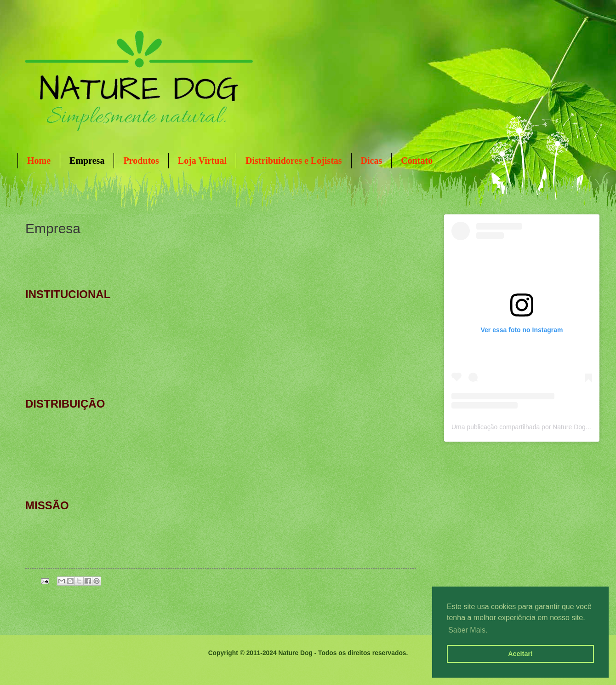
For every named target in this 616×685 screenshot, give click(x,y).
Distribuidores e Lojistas (294, 161)
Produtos (141, 161)
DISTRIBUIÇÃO (65, 404)
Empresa (87, 161)
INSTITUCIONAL (68, 294)
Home (39, 161)
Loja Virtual (202, 161)
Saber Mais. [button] (468, 630)
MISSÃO (47, 505)
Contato (417, 161)
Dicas (372, 161)
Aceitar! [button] (520, 654)
